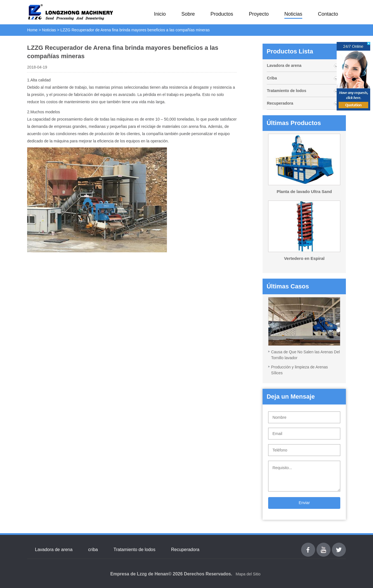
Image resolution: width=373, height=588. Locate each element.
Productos (222, 14)
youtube (324, 546)
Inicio (160, 14)
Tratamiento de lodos (286, 91)
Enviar (304, 503)
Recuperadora (280, 103)
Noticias (293, 14)
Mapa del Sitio (248, 574)
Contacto (328, 14)
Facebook (308, 546)
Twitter (339, 546)
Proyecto (259, 14)
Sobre (188, 14)
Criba (272, 78)
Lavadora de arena (284, 65)
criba (93, 550)
